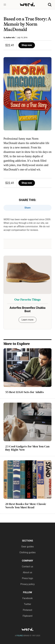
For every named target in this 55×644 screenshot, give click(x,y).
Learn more (28, 320)
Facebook (27, 598)
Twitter (27, 604)
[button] (5, 5)
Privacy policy (27, 584)
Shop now (27, 45)
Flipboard (28, 616)
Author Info (10, 38)
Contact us (28, 567)
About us (27, 572)
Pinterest (27, 610)
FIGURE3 (20, 636)
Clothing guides (28, 552)
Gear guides (28, 547)
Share (27, 208)
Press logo (27, 578)
